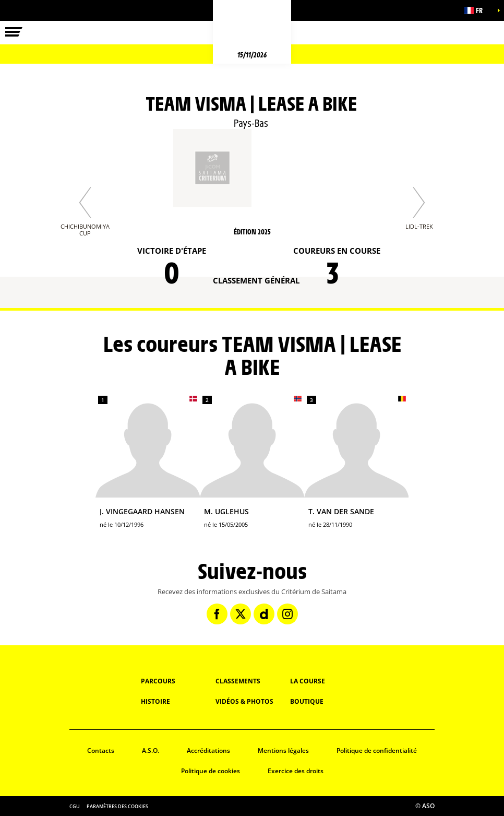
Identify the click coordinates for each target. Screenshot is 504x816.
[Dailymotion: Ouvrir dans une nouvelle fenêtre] (264, 614)
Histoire (155, 701)
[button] (478, 10)
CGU (75, 806)
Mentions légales (283, 750)
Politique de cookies (211, 771)
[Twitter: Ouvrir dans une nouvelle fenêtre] (241, 614)
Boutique (307, 701)
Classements (238, 681)
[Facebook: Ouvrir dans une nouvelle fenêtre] (217, 614)
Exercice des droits (296, 771)
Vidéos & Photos (244, 701)
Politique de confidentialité (377, 750)
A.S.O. (151, 750)
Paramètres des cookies (117, 806)
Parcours (158, 681)
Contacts (101, 750)
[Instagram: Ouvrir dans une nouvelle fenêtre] (287, 614)
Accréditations (208, 750)
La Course (308, 681)
